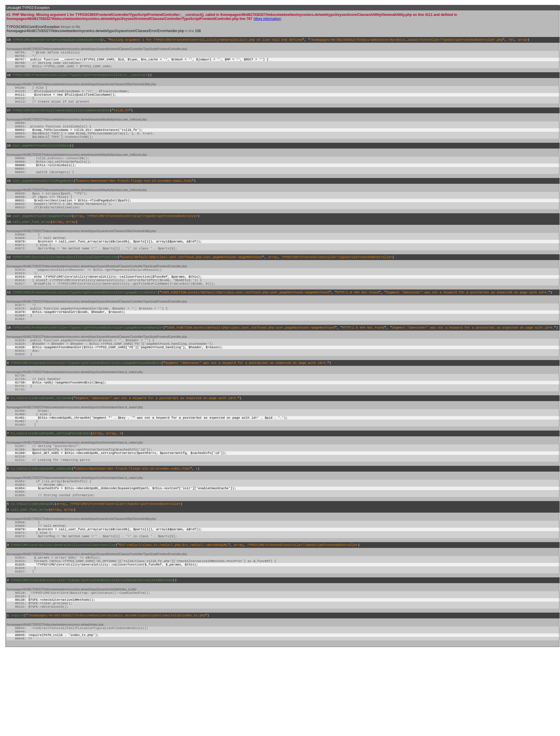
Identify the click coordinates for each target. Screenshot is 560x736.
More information (267, 19)
